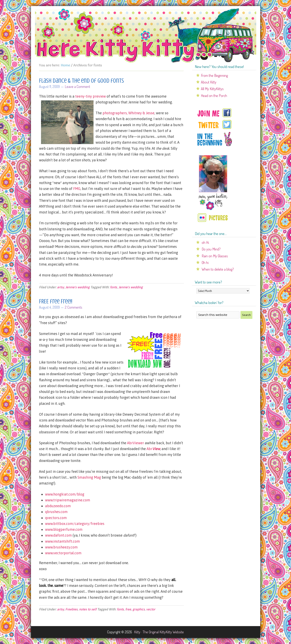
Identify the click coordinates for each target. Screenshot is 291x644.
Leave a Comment (77, 87)
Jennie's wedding (78, 287)
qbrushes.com (56, 512)
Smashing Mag (89, 477)
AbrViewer (136, 443)
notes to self (88, 609)
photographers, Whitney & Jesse (129, 113)
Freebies (71, 609)
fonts (114, 287)
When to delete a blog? (218, 269)
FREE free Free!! (56, 301)
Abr (153, 449)
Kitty (137, 632)
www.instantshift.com (62, 541)
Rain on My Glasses (215, 256)
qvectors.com (56, 518)
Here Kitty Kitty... (146, 36)
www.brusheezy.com (61, 547)
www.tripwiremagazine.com (68, 500)
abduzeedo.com (58, 506)
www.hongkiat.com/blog (65, 494)
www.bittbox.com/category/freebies (75, 524)
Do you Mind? (211, 249)
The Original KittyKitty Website (163, 632)
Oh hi (205, 263)
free (128, 609)
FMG (77, 189)
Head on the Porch (214, 96)
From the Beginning (214, 75)
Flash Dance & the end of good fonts (81, 81)
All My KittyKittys (212, 89)
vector (151, 609)
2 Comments (74, 307)
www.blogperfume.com (64, 529)
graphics (139, 609)
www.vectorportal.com (63, 553)
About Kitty (209, 82)
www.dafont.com (58, 535)
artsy (61, 287)
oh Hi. (206, 242)
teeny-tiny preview (90, 96)
